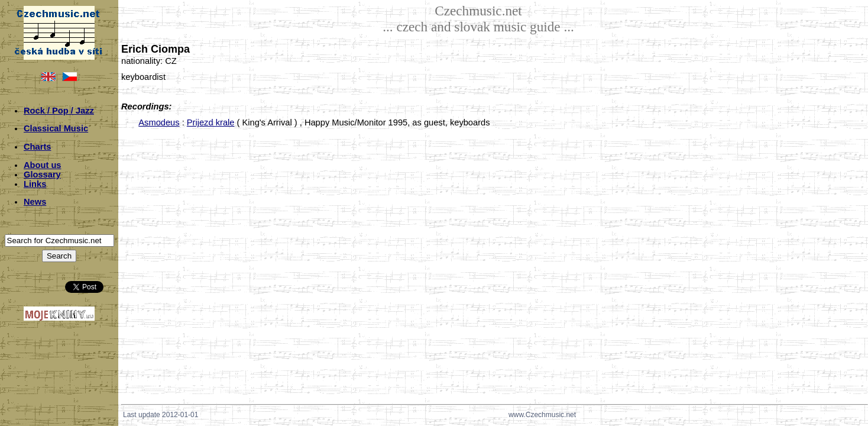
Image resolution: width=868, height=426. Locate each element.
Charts (37, 147)
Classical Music (56, 128)
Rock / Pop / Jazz (59, 111)
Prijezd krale (211, 122)
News (35, 202)
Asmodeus (159, 122)
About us (43, 165)
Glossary (42, 175)
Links (35, 184)
